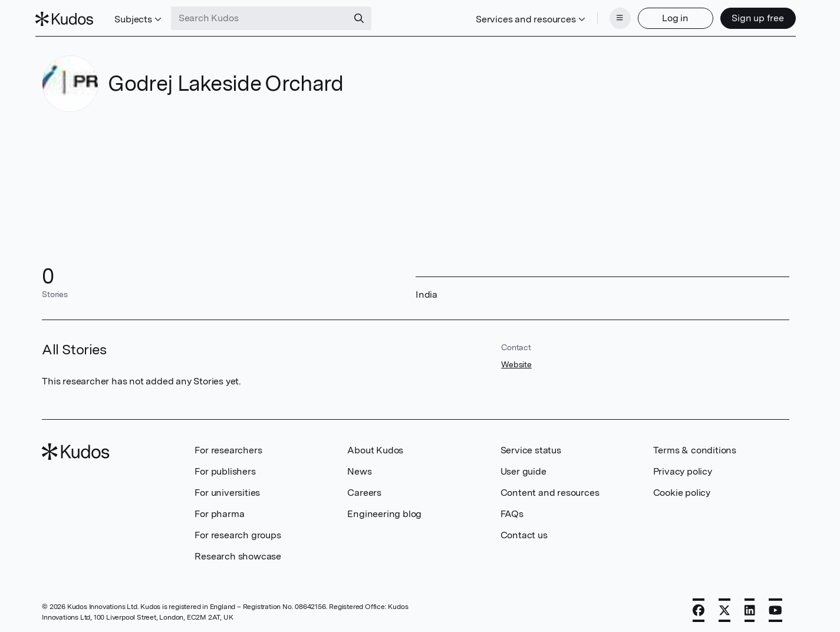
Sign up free (751, 16)
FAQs (512, 510)
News (359, 468)
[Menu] (614, 17)
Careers (364, 489)
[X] (724, 607)
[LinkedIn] (750, 607)
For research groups (238, 531)
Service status (531, 447)
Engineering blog (384, 510)
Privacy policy (683, 468)
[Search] (365, 17)
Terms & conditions (695, 447)
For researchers (228, 447)
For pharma (219, 510)
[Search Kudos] (266, 17)
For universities (227, 489)
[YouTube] (775, 607)
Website (516, 361)
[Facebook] (699, 607)
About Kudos (375, 447)
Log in (669, 16)
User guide (523, 468)
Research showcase (238, 553)
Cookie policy (682, 489)
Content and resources (550, 489)
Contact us (524, 531)
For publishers (225, 468)
